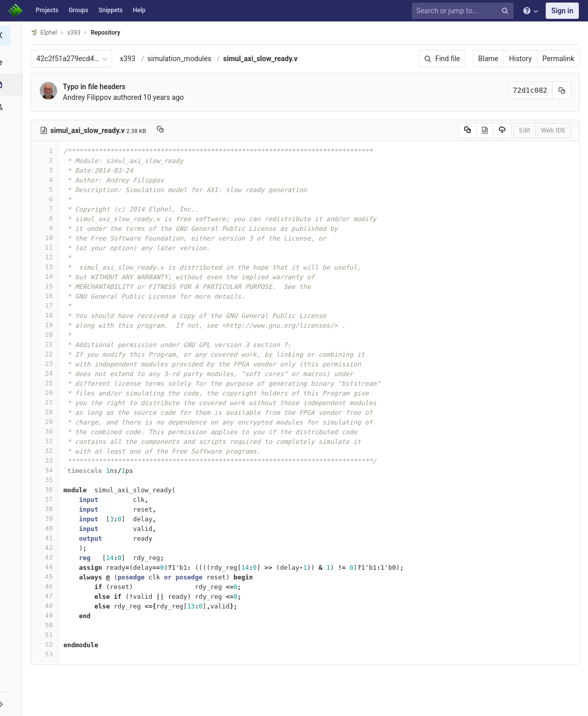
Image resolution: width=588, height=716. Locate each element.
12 (47, 257)
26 (47, 393)
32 (47, 451)
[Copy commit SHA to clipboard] (562, 90)
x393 (131, 59)
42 (47, 548)
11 (47, 247)
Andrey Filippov (90, 97)
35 (47, 480)
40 (47, 528)
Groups (79, 10)
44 (47, 567)
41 (47, 538)
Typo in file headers (97, 87)
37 (47, 499)
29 (47, 422)
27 (47, 402)
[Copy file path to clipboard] (163, 130)
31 (47, 441)
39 (47, 519)
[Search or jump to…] (464, 11)
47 (47, 596)
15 (47, 286)
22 (47, 354)
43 (47, 557)
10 (47, 238)
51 (47, 635)
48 (47, 606)
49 (47, 615)
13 (47, 267)
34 (47, 470)
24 (47, 373)
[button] (12, 704)
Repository (109, 33)
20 (47, 335)
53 (47, 654)
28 (47, 412)
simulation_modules (182, 59)
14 (47, 276)
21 (47, 344)
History (520, 59)
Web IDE (553, 130)
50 (47, 625)
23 (47, 364)
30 (47, 431)
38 (47, 509)
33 (47, 460)
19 (47, 325)
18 (47, 315)
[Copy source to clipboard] (467, 130)
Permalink (558, 59)
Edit (525, 130)
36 (47, 489)
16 (47, 296)
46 (47, 586)
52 (47, 644)
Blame (488, 59)
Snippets (110, 10)
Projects (47, 10)
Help (139, 10)
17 (47, 306)
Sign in (562, 11)
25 (47, 383)
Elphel (47, 32)
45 (47, 577)
